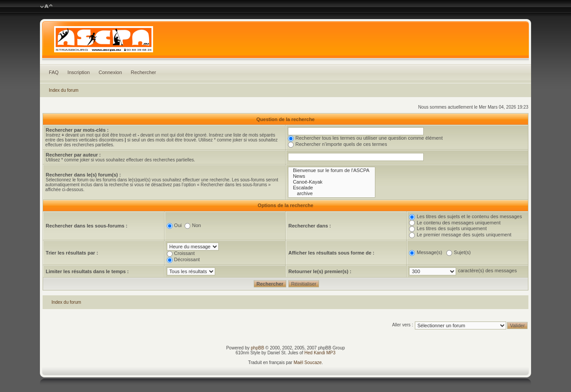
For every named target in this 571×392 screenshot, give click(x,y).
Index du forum (64, 90)
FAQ (54, 72)
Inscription (79, 72)
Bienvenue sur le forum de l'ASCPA (332, 171)
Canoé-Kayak (332, 182)
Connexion (110, 72)
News (332, 176)
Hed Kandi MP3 (320, 353)
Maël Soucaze (308, 363)
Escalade (332, 188)
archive (332, 194)
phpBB (257, 348)
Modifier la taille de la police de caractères (46, 7)
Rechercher (144, 72)
